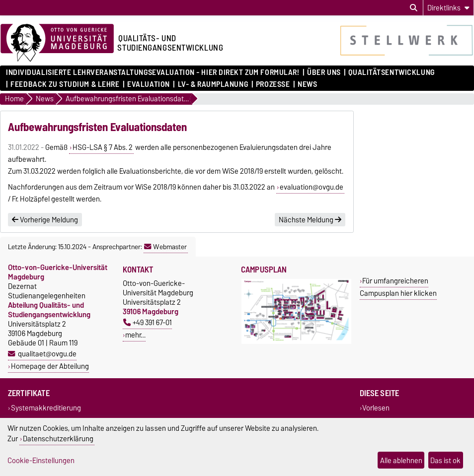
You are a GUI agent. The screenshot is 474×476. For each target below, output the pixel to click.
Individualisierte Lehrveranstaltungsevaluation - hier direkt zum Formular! (153, 72)
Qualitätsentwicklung (391, 72)
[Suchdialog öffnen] (414, 8)
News (307, 84)
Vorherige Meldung (45, 220)
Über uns (324, 72)
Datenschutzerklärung (58, 439)
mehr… (135, 335)
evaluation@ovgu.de (312, 187)
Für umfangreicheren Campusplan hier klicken (398, 287)
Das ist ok (445, 460)
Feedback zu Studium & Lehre (65, 84)
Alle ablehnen (401, 460)
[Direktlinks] (448, 8)
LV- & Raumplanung (213, 84)
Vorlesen (376, 408)
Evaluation (149, 84)
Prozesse (273, 84)
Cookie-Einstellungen (41, 460)
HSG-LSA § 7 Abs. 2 (103, 147)
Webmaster (165, 247)
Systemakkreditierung (46, 408)
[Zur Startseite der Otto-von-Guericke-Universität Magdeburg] (57, 43)
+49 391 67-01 (148, 322)
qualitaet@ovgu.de (47, 354)
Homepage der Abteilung (50, 366)
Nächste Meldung (310, 220)
